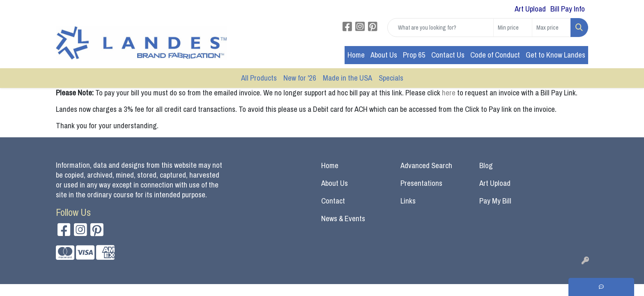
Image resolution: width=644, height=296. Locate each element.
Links (408, 201)
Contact (333, 201)
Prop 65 (414, 55)
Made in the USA (347, 78)
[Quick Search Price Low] (513, 28)
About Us (384, 55)
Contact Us (448, 55)
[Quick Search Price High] (551, 28)
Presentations (421, 183)
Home (356, 55)
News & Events (343, 219)
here (450, 93)
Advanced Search (426, 165)
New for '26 (300, 78)
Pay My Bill (495, 201)
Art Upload (495, 183)
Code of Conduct (495, 55)
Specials (391, 78)
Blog (486, 165)
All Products (259, 78)
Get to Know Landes (555, 55)
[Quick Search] (440, 28)
